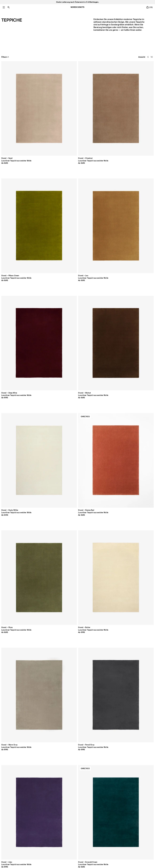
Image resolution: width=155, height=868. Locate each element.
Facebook (129, 811)
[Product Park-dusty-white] (139, 258)
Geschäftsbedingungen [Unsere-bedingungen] (104, 822)
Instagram (129, 815)
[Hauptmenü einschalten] (4, 7)
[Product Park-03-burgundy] (139, 378)
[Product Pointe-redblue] (77, 678)
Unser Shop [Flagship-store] (7, 818)
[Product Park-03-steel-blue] (108, 378)
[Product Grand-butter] (139, 139)
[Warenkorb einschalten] (149, 7)
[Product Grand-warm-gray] (16, 199)
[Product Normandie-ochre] (77, 497)
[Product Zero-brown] (16, 618)
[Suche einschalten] (9, 7)
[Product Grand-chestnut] (47, 80)
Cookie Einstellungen (103, 818)
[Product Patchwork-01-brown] (16, 737)
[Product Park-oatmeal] (16, 318)
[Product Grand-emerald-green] (108, 199)
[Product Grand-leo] (108, 80)
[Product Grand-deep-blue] (47, 258)
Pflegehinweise (39, 818)
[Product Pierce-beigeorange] (139, 678)
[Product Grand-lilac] (77, 199)
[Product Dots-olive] (139, 497)
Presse (35, 822)
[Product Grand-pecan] (139, 199)
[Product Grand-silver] (108, 258)
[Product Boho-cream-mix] (77, 437)
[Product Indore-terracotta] (47, 497)
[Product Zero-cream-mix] (77, 618)
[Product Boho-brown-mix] (108, 437)
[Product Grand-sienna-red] (77, 139)
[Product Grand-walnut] (16, 139)
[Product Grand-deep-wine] (139, 80)
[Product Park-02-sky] (108, 318)
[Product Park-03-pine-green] (77, 378)
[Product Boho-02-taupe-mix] (47, 437)
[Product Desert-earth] (16, 559)
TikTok (127, 818)
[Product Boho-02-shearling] (16, 437)
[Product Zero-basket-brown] (139, 618)
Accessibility (99, 826)
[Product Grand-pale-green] (77, 258)
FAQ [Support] (65, 811)
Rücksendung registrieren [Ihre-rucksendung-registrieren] (74, 822)
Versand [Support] (67, 818)
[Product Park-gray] (47, 318)
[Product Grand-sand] (16, 80)
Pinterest (128, 822)
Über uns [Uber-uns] (36, 811)
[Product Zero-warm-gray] (47, 618)
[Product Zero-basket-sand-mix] (16, 678)
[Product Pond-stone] (108, 497)
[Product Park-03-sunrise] (47, 378)
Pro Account (7, 811)
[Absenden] (58, 842)
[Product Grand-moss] (108, 139)
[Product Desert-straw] (108, 559)
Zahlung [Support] (66, 815)
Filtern (5, 57)
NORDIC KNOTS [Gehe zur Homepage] (77, 7)
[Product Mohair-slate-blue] (139, 737)
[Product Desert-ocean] (77, 559)
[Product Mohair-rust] (108, 737)
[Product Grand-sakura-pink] (16, 258)
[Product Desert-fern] (47, 559)
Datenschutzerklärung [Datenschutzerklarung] (104, 811)
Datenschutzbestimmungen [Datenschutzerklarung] (18, 852)
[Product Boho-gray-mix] (139, 437)
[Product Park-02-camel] (16, 378)
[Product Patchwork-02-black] (47, 737)
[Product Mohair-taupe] (77, 737)
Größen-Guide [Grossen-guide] (39, 815)
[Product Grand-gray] (47, 199)
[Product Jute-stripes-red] (47, 678)
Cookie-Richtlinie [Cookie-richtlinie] (101, 815)
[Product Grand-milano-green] (77, 80)
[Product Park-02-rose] (139, 318)
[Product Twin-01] (139, 559)
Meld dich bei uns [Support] (9, 815)
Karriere (5, 822)
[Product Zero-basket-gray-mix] (108, 618)
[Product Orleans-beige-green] (108, 678)
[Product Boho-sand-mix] (16, 497)
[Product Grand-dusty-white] (47, 139)
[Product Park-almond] (77, 318)
